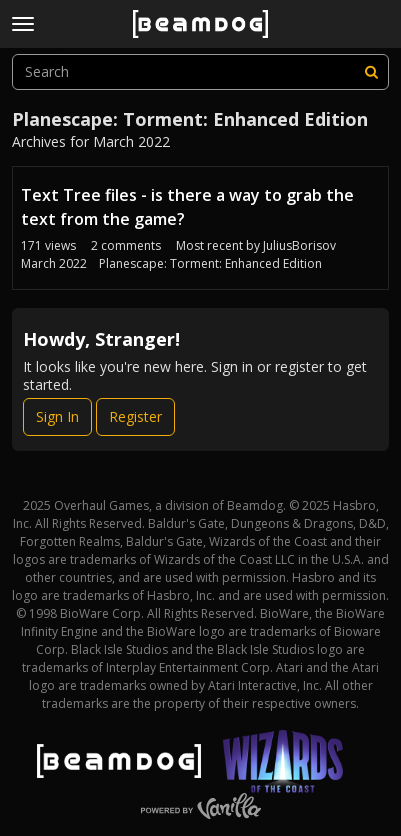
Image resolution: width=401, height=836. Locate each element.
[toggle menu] (23, 24)
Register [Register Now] (135, 416)
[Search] (371, 72)
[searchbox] (200, 72)
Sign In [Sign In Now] (57, 416)
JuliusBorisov (299, 245)
